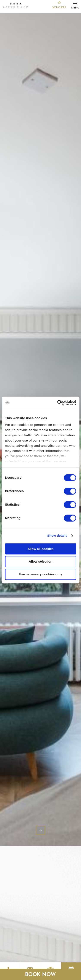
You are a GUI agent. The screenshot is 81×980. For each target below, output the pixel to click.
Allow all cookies (40, 549)
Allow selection (40, 562)
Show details (57, 536)
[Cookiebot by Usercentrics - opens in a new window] (58, 403)
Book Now (40, 975)
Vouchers (59, 5)
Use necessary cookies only (40, 574)
